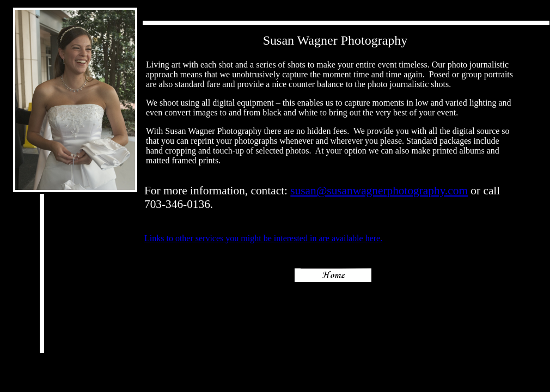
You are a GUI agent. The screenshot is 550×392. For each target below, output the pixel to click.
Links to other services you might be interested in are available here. (263, 238)
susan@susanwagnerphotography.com (379, 191)
